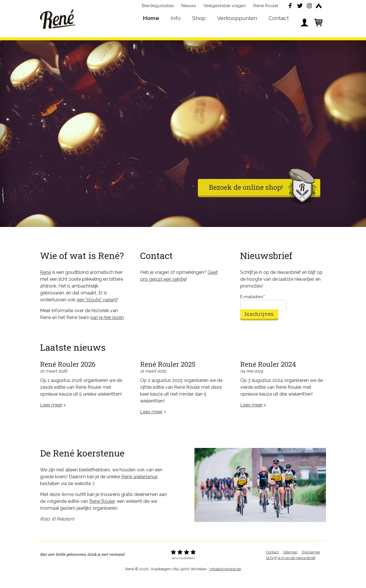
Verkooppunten (237, 25)
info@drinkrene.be (225, 577)
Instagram (309, 7)
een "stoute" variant (97, 308)
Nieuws (189, 7)
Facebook (290, 7)
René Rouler (266, 7)
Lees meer (51, 413)
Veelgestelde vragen (225, 7)
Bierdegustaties (158, 7)
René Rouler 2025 (168, 372)
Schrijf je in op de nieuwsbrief (291, 566)
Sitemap (290, 560)
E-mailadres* (252, 305)
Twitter (300, 7)
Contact (279, 25)
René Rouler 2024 (268, 372)
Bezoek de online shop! (263, 196)
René (58, 20)
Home (151, 25)
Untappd (319, 7)
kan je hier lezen (107, 326)
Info (176, 25)
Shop (199, 25)
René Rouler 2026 (68, 372)
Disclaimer (311, 560)
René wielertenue (139, 485)
